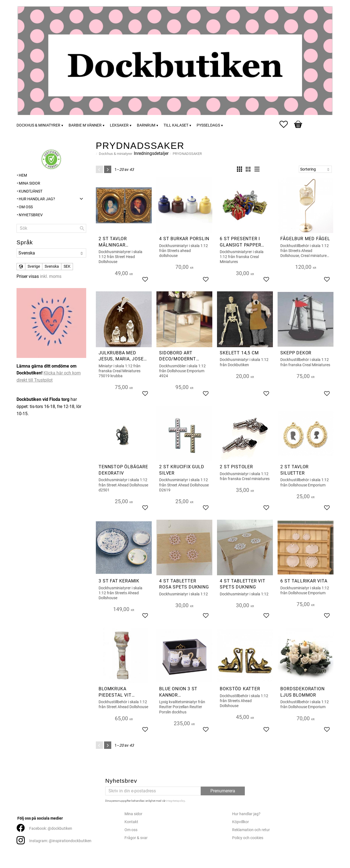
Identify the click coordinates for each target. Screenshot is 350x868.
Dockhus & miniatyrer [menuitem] (38, 125)
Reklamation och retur (251, 830)
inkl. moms (51, 276)
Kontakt (131, 822)
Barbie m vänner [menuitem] (85, 125)
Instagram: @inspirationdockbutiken (60, 841)
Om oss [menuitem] (26, 207)
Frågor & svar (136, 838)
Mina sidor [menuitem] (29, 183)
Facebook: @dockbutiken (51, 829)
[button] (286, 124)
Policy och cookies (248, 838)
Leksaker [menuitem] (119, 125)
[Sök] (82, 228)
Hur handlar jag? (246, 814)
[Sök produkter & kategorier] (51, 228)
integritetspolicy (175, 801)
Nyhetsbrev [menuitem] (31, 215)
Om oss (131, 830)
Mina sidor (133, 814)
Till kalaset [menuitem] (176, 125)
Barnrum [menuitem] (146, 125)
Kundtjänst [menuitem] (31, 191)
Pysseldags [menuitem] (208, 125)
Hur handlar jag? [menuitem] (37, 199)
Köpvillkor (241, 822)
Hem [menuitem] (23, 175)
